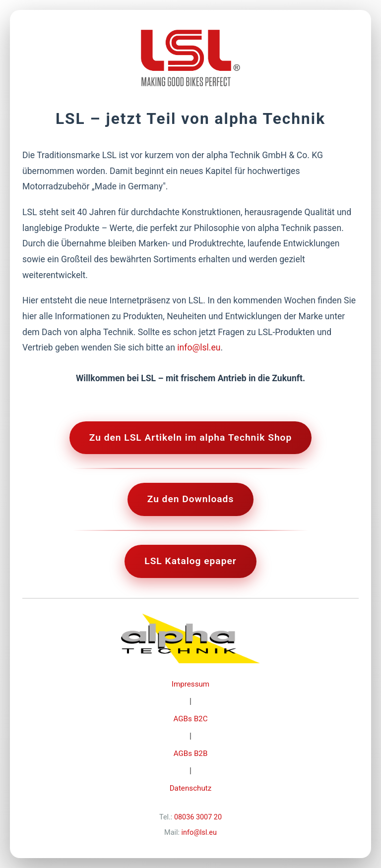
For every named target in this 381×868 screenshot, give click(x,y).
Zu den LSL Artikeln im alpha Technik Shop (191, 437)
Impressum (190, 684)
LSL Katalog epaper (190, 561)
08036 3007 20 (198, 817)
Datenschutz (191, 788)
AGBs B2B (191, 753)
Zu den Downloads (191, 499)
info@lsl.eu (199, 347)
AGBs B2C (190, 719)
